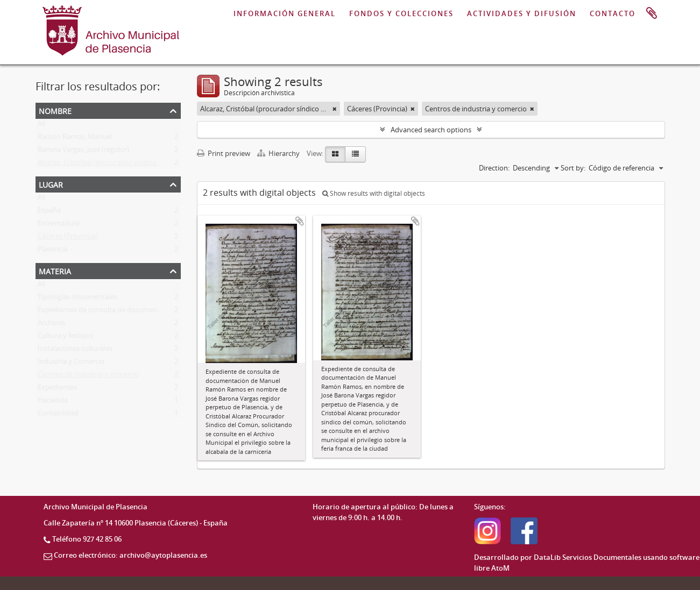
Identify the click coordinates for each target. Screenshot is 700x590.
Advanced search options (431, 130)
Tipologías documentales (77, 299)
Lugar (51, 184)
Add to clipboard (300, 221)
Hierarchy (279, 153)
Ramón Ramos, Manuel (75, 139)
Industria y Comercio (71, 364)
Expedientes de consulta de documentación (108, 312)
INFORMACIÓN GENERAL (285, 13)
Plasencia (52, 251)
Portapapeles (652, 13)
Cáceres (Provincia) (68, 238)
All (41, 126)
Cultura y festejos (65, 338)
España (49, 212)
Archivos (51, 325)
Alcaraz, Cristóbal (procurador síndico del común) (116, 165)
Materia (55, 270)
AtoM (500, 568)
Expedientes (57, 389)
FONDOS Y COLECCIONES (401, 13)
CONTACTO (613, 13)
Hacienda (53, 402)
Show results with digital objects (374, 193)
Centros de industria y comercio (89, 376)
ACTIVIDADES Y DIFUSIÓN (522, 13)
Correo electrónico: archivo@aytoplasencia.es (130, 555)
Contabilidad (58, 415)
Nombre (55, 110)
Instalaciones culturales (75, 351)
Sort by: (573, 168)
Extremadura (59, 225)
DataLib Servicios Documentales (588, 557)
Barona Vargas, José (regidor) (83, 152)
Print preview (224, 153)
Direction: (494, 168)
